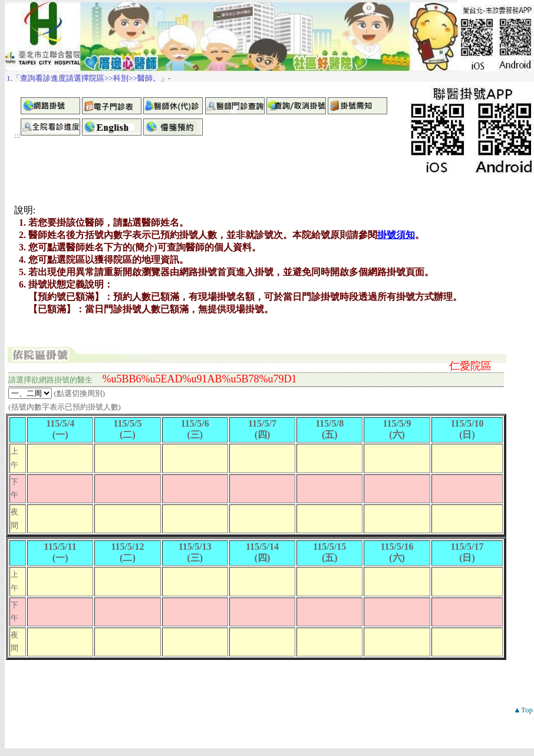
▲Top (523, 710)
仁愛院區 (470, 366)
